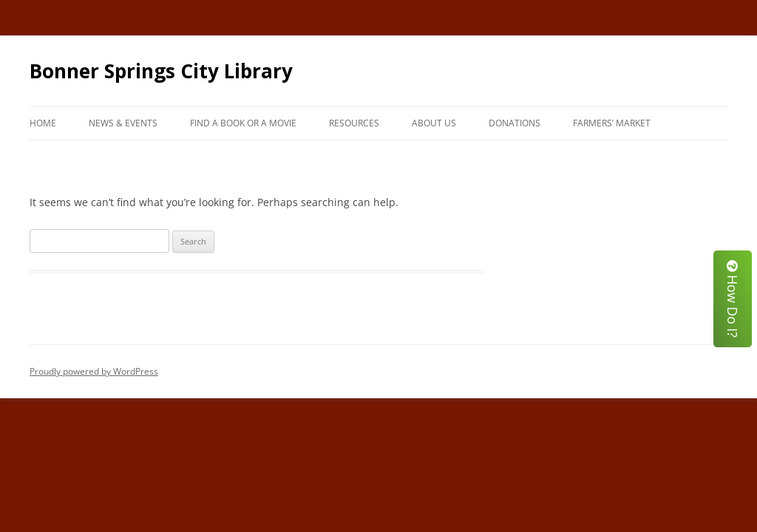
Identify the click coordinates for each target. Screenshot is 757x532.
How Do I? (733, 299)
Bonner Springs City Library (161, 71)
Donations (515, 123)
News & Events (123, 123)
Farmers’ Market (612, 123)
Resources (354, 123)
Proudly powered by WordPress (94, 371)
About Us (434, 123)
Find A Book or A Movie (243, 123)
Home (43, 123)
